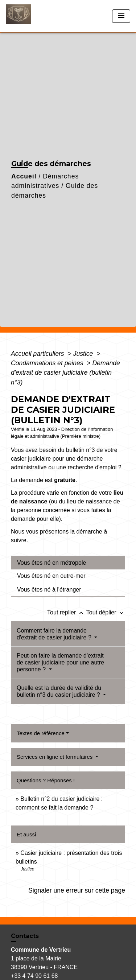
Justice (84, 354)
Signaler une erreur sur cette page (77, 890)
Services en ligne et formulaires (55, 757)
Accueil (24, 176)
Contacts (25, 936)
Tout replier (67, 612)
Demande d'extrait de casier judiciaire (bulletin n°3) (65, 373)
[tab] (68, 563)
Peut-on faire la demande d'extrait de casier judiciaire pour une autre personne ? (60, 662)
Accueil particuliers (38, 354)
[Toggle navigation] (121, 16)
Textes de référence (41, 733)
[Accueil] (33, 16)
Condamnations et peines (48, 363)
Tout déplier (106, 612)
